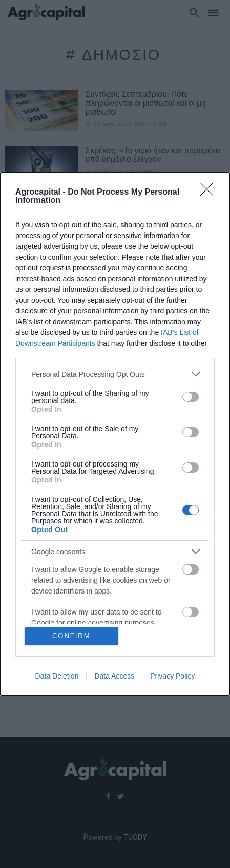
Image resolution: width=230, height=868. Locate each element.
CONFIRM (71, 636)
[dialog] (115, 434)
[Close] (210, 193)
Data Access (114, 676)
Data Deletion (57, 676)
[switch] (191, 397)
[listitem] (115, 374)
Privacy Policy (172, 676)
